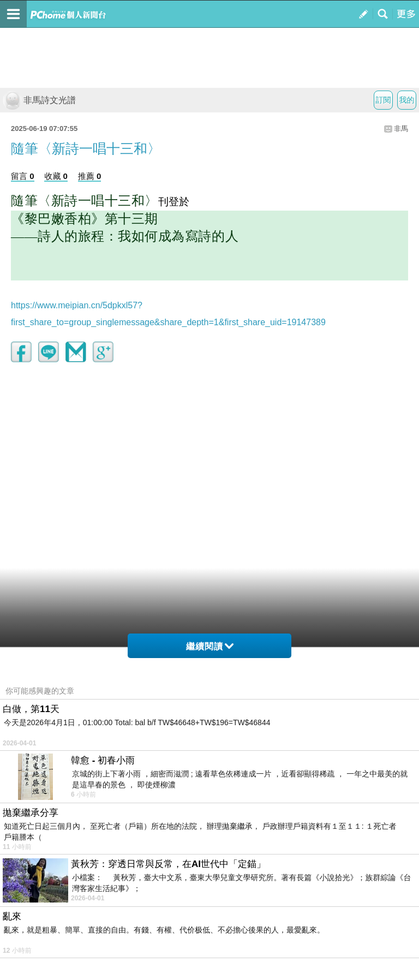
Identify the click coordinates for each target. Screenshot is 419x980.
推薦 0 (90, 176)
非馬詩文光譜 (39, 100)
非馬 (401, 129)
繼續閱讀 (210, 646)
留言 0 (23, 176)
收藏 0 (56, 176)
